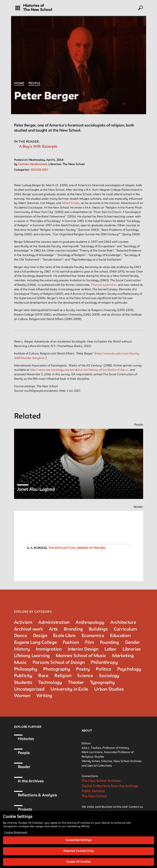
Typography (102, 683)
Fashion (71, 643)
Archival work (29, 629)
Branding (73, 629)
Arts (53, 629)
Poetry (83, 669)
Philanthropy (104, 663)
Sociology (40, 170)
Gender (132, 643)
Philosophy (26, 669)
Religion (63, 676)
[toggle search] (140, 8)
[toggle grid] (18, 8)
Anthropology (90, 623)
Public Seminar (93, 791)
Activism (23, 623)
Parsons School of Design (59, 663)
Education (120, 636)
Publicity (23, 676)
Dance (21, 636)
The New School (38, 10)
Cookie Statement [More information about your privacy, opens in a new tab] (16, 834)
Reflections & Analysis (38, 795)
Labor (110, 649)
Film (89, 643)
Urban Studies (109, 689)
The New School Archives (101, 781)
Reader (24, 767)
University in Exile (69, 689)
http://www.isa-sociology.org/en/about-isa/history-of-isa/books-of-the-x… (80, 370)
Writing (44, 696)
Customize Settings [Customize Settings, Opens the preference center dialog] (78, 842)
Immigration (49, 649)
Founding (109, 643)
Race (43, 676)
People (34, 83)
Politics (103, 669)
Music (20, 663)
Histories (26, 739)
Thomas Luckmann (104, 285)
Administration (54, 623)
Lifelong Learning (32, 656)
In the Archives (31, 781)
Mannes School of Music (81, 656)
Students (23, 683)
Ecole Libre (64, 636)
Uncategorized (29, 689)
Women (22, 696)
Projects (25, 810)
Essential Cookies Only (78, 853)
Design (40, 636)
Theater (76, 683)
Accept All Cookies (78, 863)
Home (19, 83)
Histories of (34, 6)
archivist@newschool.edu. (105, 812)
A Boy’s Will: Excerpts (38, 147)
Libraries (132, 649)
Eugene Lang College (35, 643)
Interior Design (83, 649)
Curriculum (125, 629)
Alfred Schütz (71, 203)
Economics (93, 636)
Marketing (123, 656)
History (22, 649)
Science (85, 676)
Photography (57, 669)
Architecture (123, 623)
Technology (50, 683)
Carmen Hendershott (32, 164)
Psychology (129, 669)
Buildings (98, 629)
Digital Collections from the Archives (110, 786)
